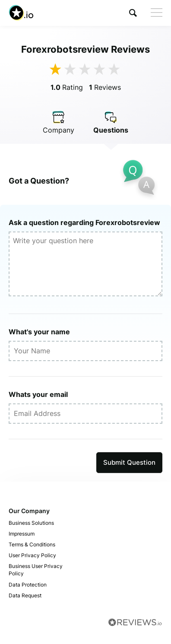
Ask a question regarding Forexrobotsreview (84, 222)
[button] (133, 13)
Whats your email (38, 394)
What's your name (39, 332)
